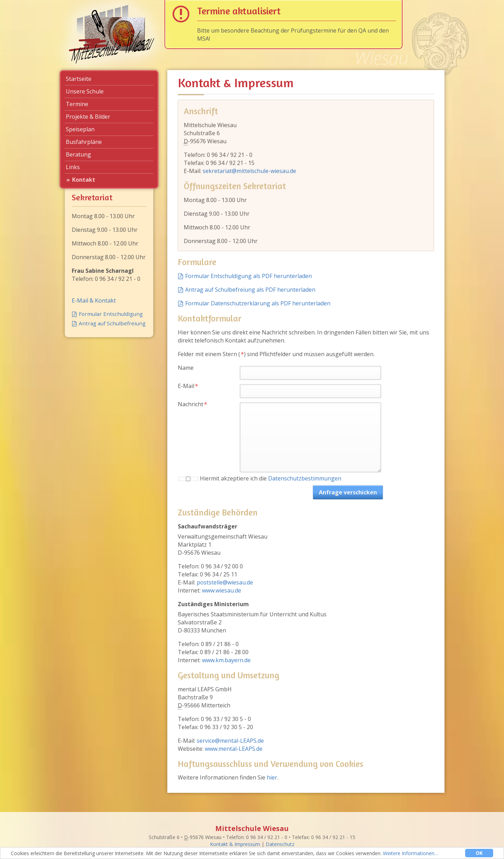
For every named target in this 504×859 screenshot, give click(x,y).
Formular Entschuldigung (111, 314)
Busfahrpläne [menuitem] (84, 142)
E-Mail (191, 386)
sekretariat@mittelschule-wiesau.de (249, 171)
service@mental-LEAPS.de (230, 741)
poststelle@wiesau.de (225, 582)
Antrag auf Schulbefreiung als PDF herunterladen (250, 290)
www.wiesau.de (222, 590)
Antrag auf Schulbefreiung (112, 323)
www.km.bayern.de (226, 660)
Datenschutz (280, 844)
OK (479, 853)
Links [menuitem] (73, 167)
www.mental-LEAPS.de (234, 749)
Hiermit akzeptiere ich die (271, 478)
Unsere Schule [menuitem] (85, 91)
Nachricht (192, 404)
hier (272, 777)
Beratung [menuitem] (78, 154)
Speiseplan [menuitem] (80, 129)
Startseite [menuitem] (79, 79)
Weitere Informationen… (411, 853)
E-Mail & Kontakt (94, 300)
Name (186, 368)
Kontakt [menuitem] (84, 180)
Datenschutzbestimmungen (305, 478)
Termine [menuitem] (77, 104)
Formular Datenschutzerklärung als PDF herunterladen (258, 303)
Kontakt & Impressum (235, 844)
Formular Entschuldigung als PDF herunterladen (248, 276)
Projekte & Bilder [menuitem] (88, 117)
